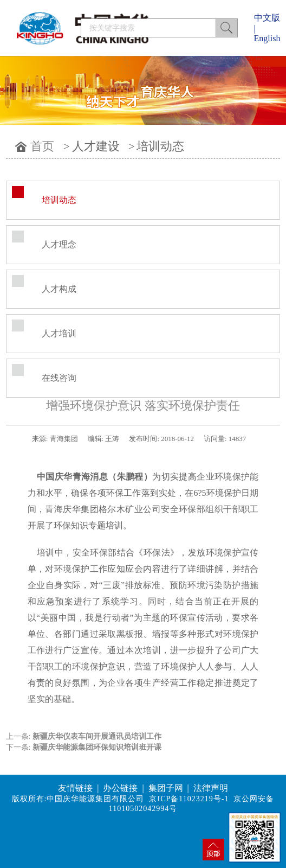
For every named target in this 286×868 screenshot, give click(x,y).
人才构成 (59, 289)
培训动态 (160, 146)
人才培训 (59, 333)
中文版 (267, 18)
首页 (42, 146)
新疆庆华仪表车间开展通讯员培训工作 (97, 736)
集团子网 (166, 788)
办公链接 (120, 788)
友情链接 (75, 788)
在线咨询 (59, 378)
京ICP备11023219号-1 (189, 799)
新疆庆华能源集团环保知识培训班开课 (97, 747)
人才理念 (59, 244)
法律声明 (211, 788)
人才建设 (96, 146)
